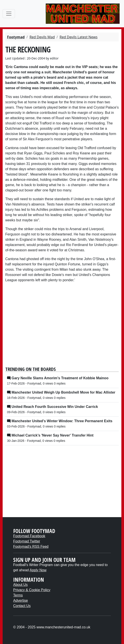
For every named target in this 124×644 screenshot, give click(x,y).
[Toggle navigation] (9, 14)
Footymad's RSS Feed (31, 547)
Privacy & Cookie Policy (32, 590)
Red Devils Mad (42, 37)
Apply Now (38, 570)
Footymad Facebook (29, 536)
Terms (18, 595)
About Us (20, 585)
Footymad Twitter (27, 541)
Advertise (21, 601)
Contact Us (22, 606)
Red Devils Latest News (78, 37)
